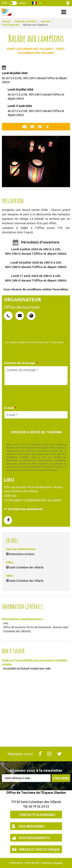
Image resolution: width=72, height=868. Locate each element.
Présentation (32, 127)
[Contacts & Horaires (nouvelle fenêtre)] (36, 815)
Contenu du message (21, 363)
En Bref (40, 127)
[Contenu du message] (36, 376)
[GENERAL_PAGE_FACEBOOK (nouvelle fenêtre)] (8, 520)
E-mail (10, 408)
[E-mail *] (36, 415)
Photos (24, 127)
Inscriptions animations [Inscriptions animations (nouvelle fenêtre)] (25, 509)
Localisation (48, 127)
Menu (36, 12)
